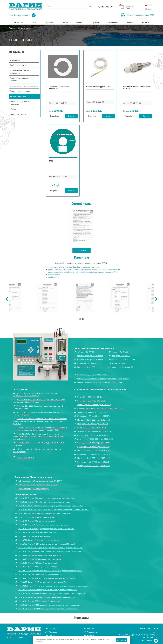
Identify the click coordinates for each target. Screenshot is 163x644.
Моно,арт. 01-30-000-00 (121, 352)
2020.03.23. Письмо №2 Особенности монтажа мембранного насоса (45, 502)
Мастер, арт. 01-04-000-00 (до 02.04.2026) (94, 466)
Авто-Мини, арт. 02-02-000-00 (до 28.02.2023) (95, 439)
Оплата (65, 23)
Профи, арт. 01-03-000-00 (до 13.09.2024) (94, 447)
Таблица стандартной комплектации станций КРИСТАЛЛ (40, 481)
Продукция (49, 23)
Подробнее (55, 116)
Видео (34, 23)
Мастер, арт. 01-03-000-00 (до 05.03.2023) (94, 420)
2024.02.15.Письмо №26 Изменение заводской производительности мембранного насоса (53, 586)
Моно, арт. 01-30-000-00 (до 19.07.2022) (93, 424)
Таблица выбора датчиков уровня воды (34, 489)
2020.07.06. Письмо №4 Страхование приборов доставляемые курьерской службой (51, 506)
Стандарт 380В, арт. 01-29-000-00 (90, 360)
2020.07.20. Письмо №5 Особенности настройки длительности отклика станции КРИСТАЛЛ (54, 510)
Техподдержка (113, 23)
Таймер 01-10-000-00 (86, 352)
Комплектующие (25, 28)
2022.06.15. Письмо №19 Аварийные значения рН (38, 563)
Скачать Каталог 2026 (26, 458)
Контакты (146, 23)
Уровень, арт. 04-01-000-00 (122, 367)
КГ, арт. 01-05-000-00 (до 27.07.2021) (92, 401)
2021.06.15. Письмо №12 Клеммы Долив (34, 536)
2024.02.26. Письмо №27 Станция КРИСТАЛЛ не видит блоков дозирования (48, 590)
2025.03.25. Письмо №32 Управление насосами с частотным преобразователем (49, 605)
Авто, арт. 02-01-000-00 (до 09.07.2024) (93, 435)
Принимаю (121, 640)
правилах (39, 641)
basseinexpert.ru (55, 275)
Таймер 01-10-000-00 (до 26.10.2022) (92, 412)
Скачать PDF (82, 250)
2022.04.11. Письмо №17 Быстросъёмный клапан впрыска (41, 555)
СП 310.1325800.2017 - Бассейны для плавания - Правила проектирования (37, 450)
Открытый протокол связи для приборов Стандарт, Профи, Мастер (103, 379)
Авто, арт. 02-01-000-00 (121, 356)
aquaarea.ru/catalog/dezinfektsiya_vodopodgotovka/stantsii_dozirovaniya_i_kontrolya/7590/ (83, 272)
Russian (149, 5)
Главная (12, 28)
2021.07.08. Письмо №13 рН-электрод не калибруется (39, 540)
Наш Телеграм (149, 641)
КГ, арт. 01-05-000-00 (120, 363)
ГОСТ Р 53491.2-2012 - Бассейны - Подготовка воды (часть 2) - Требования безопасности (39, 414)
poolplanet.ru (53, 277)
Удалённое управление (19, 65)
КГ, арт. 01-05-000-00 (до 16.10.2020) (92, 397)
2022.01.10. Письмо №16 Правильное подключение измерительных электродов (50, 552)
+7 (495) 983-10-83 (106, 7)
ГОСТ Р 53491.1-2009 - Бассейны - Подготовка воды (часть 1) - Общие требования (39, 407)
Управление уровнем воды (20, 91)
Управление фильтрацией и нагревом (20, 79)
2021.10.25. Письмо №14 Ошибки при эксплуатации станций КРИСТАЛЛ (47, 544)
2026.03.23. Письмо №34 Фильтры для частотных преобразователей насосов (48, 609)
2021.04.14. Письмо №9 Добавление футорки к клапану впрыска (44, 525)
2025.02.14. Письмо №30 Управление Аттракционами (39, 601)
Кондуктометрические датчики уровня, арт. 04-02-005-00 (100, 382)
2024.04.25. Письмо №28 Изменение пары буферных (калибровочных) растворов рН (52, 594)
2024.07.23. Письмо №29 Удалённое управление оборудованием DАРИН (47, 597)
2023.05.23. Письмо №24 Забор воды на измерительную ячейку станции (47, 578)
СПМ (51, 161)
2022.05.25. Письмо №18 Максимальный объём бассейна (41, 559)
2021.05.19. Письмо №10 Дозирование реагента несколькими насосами (46, 529)
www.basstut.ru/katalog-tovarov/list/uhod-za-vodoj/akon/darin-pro (74, 267)
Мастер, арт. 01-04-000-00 (87, 367)
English (149, 9)
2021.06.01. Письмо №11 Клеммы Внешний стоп (37, 532)
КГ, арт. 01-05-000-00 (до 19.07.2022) (92, 428)
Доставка (80, 23)
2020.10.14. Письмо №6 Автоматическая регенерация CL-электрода (45, 513)
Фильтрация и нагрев (19, 114)
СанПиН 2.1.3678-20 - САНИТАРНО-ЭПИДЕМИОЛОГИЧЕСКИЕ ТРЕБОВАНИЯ (38, 444)
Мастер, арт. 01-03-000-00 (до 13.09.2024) (94, 450)
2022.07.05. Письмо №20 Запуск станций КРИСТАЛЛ (39, 567)
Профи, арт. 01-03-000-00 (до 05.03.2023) (94, 416)
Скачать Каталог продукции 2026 (140, 15)
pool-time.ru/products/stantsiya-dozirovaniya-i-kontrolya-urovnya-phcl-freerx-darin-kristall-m (84, 269)
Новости (130, 23)
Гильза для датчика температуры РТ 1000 (137, 88)
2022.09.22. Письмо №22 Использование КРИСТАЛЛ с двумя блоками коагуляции (50, 571)
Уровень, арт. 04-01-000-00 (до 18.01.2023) (94, 431)
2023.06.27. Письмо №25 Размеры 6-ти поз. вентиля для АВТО (43, 582)
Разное (14, 109)
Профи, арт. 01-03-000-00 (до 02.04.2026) (94, 462)
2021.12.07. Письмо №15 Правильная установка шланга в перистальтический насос (51, 548)
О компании (18, 23)
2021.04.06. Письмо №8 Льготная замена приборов (38, 521)
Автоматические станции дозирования (19, 72)
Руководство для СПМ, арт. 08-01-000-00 (93, 375)
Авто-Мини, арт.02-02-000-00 (123, 360)
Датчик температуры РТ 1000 (99, 87)
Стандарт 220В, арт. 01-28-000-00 (90, 356)
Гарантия (95, 23)
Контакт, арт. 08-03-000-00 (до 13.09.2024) (94, 443)
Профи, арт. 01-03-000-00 (87, 363)
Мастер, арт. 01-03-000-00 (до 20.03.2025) (94, 458)
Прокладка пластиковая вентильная (59, 88)
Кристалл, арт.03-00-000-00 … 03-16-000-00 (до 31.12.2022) (101, 408)
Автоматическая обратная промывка (24, 86)
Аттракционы (15, 60)
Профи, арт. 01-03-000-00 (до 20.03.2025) (94, 454)
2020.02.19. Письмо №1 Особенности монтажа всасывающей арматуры (46, 498)
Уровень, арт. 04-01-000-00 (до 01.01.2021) (94, 405)
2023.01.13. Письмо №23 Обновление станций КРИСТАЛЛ (41, 574)
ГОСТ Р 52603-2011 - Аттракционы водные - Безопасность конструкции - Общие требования (37, 394)
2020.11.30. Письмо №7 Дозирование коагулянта (38, 517)
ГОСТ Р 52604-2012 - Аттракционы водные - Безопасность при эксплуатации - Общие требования (39, 401)
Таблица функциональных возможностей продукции (39, 485)
